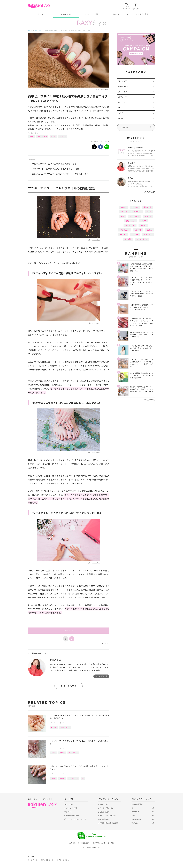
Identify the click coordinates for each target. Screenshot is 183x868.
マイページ (68, 812)
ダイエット (148, 234)
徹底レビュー (131, 221)
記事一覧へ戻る (69, 686)
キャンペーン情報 (91, 14)
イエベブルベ (125, 230)
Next (105, 644)
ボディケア (123, 97)
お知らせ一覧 (103, 804)
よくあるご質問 (142, 14)
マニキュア (63, 136)
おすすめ (54, 727)
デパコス (123, 234)
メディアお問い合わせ (106, 808)
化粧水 (149, 230)
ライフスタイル (142, 239)
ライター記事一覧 (101, 676)
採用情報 (111, 843)
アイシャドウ (135, 216)
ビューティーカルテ (71, 816)
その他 (121, 118)
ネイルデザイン (42, 136)
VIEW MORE (150, 192)
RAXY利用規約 (103, 819)
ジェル (53, 136)
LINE (133, 816)
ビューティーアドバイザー (74, 819)
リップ (143, 221)
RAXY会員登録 (137, 804)
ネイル (37, 133)
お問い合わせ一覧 (47, 860)
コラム (121, 113)
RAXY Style (66, 14)
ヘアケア (122, 102)
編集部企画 (148, 207)
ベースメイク (123, 86)
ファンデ (135, 234)
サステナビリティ (63, 860)
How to (31, 136)
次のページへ (69, 631)
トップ (41, 14)
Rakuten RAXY (39, 6)
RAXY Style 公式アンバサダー (131, 212)
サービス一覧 (33, 860)
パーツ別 (138, 230)
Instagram (135, 812)
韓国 (123, 216)
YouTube (135, 823)
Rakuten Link (136, 819)
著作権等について (99, 843)
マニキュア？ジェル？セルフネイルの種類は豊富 (54, 164)
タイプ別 (128, 239)
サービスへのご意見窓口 (107, 816)
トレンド (148, 216)
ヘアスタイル (130, 225)
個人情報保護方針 (84, 843)
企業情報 (72, 843)
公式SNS (116, 14)
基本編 (149, 212)
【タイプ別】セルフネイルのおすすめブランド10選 (55, 169)
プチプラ (143, 225)
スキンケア (123, 81)
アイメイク (123, 92)
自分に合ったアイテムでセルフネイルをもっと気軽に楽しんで (60, 174)
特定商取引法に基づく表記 (108, 823)
